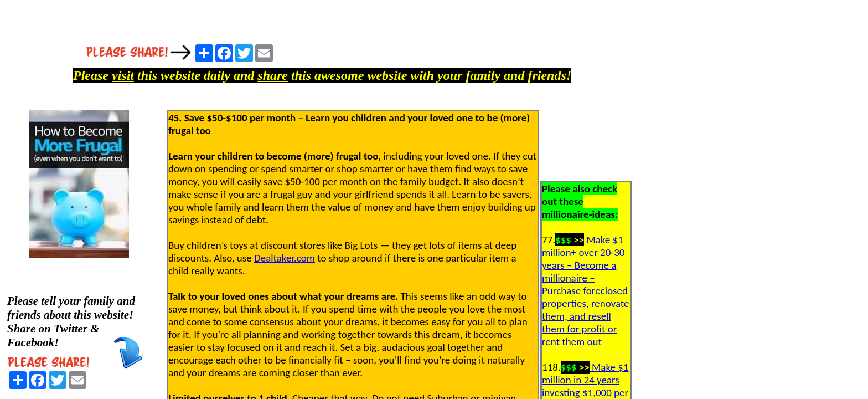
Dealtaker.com (285, 258)
